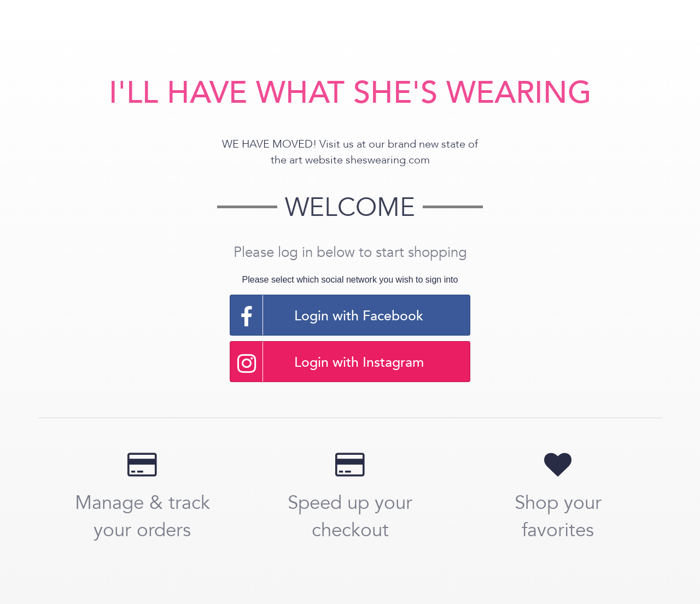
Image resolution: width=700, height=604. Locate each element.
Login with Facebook (327, 315)
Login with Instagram (327, 362)
